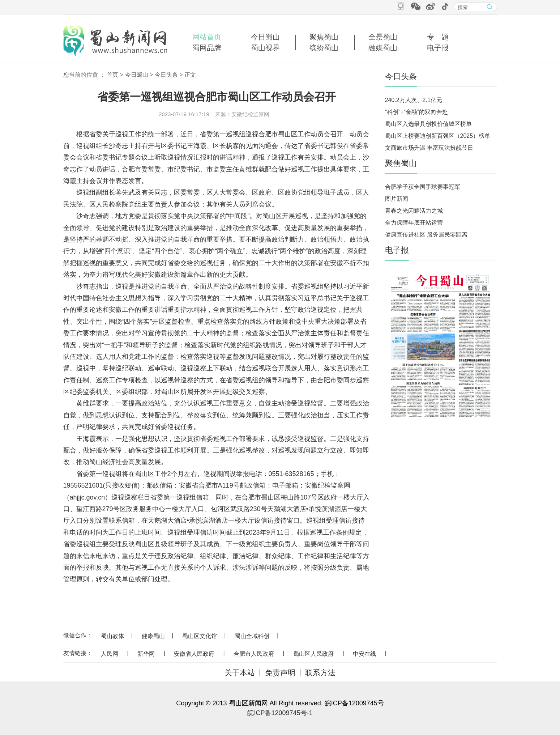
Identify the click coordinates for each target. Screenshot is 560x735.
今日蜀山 (265, 37)
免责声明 (280, 673)
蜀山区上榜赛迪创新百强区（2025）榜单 (438, 136)
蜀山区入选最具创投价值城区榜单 (428, 124)
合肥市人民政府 (254, 654)
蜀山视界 (265, 48)
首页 (112, 75)
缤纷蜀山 (324, 48)
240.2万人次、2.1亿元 (414, 100)
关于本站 (240, 673)
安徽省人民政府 (194, 654)
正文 (190, 75)
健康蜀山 (153, 636)
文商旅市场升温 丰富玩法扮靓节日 (429, 148)
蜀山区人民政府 (313, 654)
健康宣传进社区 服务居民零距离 (426, 235)
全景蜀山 (383, 37)
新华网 (146, 654)
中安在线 (364, 654)
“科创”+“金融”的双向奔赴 (417, 112)
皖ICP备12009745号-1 (280, 713)
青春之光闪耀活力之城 (414, 211)
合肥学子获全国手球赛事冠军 (423, 187)
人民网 (110, 654)
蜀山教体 (112, 636)
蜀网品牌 (207, 48)
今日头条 (166, 75)
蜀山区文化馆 (200, 636)
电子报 (438, 48)
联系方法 (320, 673)
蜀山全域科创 (252, 636)
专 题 (438, 37)
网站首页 (207, 37)
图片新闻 (397, 199)
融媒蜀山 (383, 48)
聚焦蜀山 (324, 37)
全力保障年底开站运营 (414, 223)
